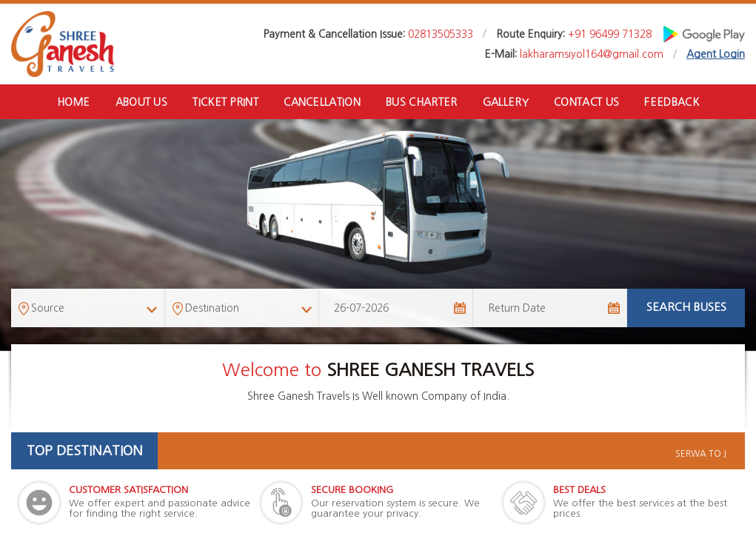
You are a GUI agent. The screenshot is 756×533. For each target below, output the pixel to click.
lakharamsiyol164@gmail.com (592, 54)
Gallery (506, 102)
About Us (140, 102)
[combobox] (88, 309)
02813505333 (441, 34)
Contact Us (588, 102)
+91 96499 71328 (610, 34)
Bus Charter (422, 102)
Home (71, 102)
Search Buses (686, 308)
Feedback (673, 102)
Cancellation (322, 102)
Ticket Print (225, 102)
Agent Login (716, 54)
